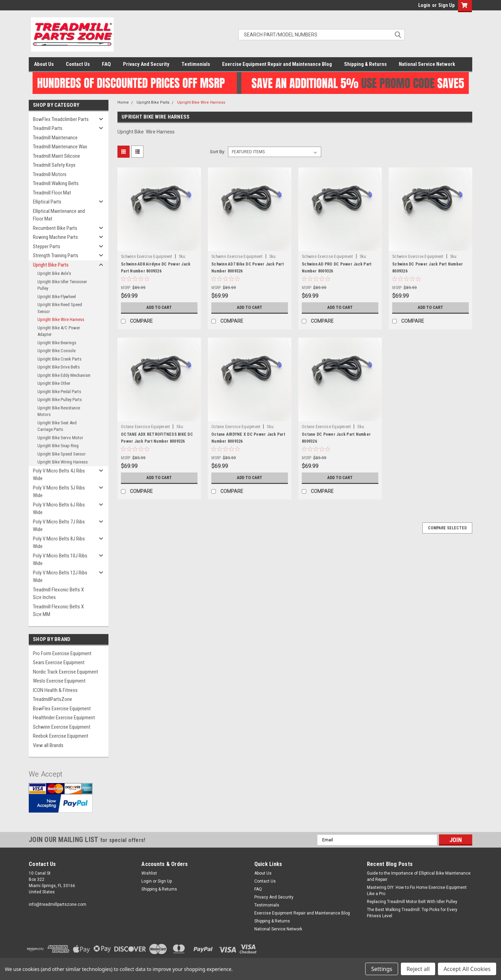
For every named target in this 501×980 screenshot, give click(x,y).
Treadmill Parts (48, 128)
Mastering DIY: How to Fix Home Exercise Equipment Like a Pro (417, 891)
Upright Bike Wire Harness (61, 319)
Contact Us (78, 64)
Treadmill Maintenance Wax (60, 147)
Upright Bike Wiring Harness (63, 462)
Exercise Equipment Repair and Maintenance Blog (277, 64)
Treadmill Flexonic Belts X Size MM (58, 611)
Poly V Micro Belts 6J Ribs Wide (59, 509)
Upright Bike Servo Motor (60, 438)
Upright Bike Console (56, 351)
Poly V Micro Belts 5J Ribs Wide (59, 492)
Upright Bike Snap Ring (58, 446)
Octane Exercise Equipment (145, 427)
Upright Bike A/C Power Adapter (59, 331)
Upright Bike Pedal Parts (59, 392)
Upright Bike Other (54, 383)
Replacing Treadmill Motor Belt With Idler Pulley (412, 902)
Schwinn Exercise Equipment (62, 727)
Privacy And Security (146, 64)
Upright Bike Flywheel (57, 297)
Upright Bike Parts (51, 265)
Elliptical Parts (47, 202)
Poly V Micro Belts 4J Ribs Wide (59, 475)
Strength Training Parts (56, 255)
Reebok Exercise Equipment (61, 736)
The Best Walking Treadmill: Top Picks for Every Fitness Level (412, 913)
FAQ (106, 64)
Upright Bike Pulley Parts (60, 400)
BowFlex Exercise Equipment (62, 709)
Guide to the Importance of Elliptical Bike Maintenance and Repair (419, 876)
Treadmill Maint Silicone (56, 156)
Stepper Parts (47, 246)
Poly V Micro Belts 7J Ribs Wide (59, 526)
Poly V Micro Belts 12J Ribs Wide (60, 577)
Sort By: (218, 152)
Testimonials (196, 64)
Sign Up (446, 5)
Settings (382, 969)
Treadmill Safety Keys (54, 165)
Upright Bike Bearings (57, 343)
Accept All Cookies (467, 969)
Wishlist (149, 873)
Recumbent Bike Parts (55, 228)
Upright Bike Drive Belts (59, 367)
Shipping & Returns (365, 64)
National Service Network (427, 64)
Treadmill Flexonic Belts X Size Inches (58, 594)
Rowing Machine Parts (55, 237)
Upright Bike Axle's (54, 273)
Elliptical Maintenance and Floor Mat (59, 215)
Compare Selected (447, 528)
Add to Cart (159, 307)
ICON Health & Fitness (55, 690)
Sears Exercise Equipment (59, 662)
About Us (44, 64)
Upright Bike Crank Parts (59, 359)
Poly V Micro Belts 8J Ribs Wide (59, 543)
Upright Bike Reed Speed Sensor (60, 308)
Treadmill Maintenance (55, 138)
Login (424, 5)
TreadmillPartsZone (52, 699)
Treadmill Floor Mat (52, 193)
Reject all (418, 969)
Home (123, 102)
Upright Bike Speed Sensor (61, 454)
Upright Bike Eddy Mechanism (64, 375)
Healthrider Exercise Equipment (64, 718)
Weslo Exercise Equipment (59, 681)
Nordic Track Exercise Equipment (65, 672)
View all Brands (48, 745)
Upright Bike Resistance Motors (59, 411)
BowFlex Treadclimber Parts (61, 119)
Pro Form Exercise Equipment (62, 653)
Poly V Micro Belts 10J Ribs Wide (60, 560)
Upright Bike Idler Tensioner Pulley (62, 285)
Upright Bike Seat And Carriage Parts (57, 426)
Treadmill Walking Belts (56, 183)
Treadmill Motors (50, 174)
